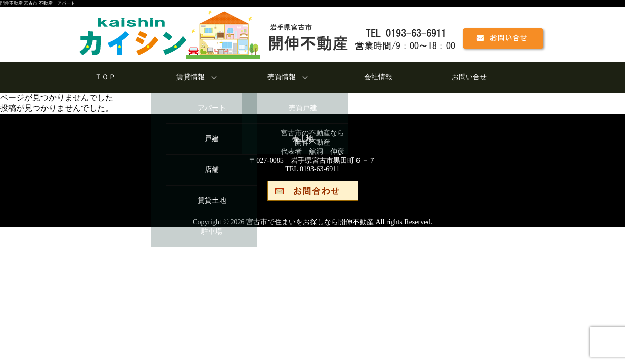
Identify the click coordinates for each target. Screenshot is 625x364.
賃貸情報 (191, 77)
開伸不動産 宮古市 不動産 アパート (38, 3)
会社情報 (378, 77)
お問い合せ (469, 77)
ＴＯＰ (105, 77)
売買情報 (282, 77)
